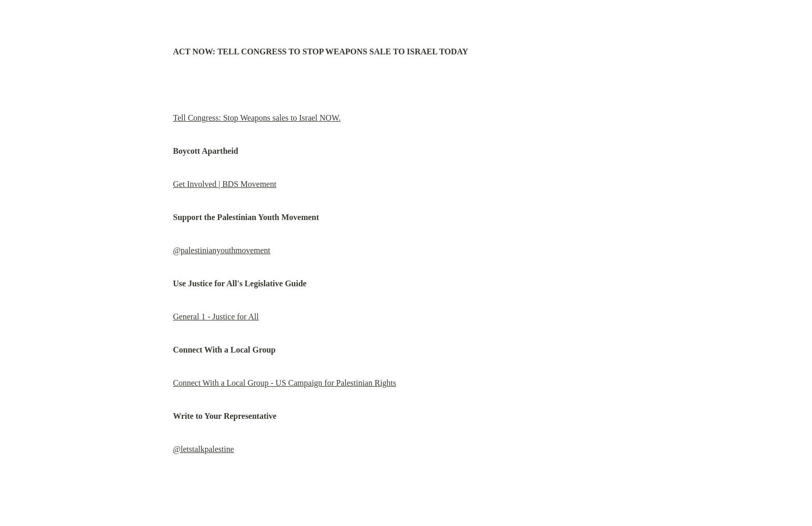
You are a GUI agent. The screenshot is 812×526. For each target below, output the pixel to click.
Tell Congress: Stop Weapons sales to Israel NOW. (257, 118)
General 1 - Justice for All (216, 317)
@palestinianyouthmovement (222, 250)
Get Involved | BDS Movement (225, 184)
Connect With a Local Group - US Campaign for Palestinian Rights (285, 383)
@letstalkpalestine (204, 449)
